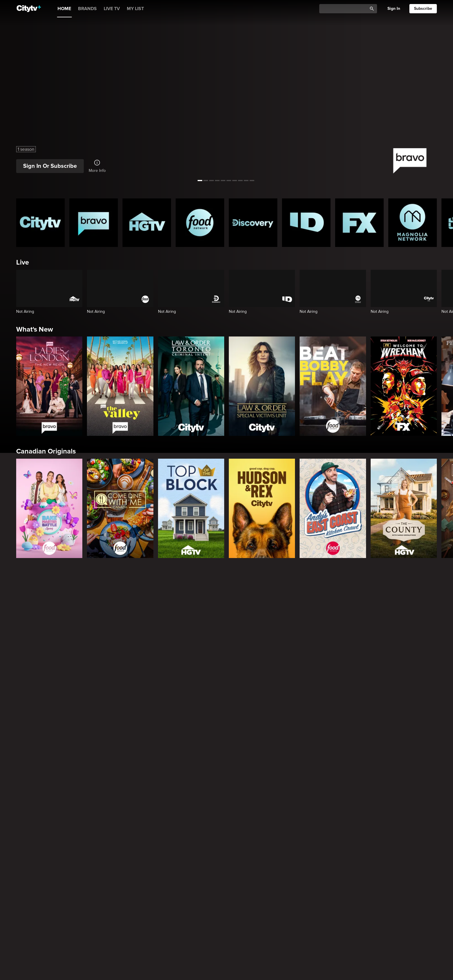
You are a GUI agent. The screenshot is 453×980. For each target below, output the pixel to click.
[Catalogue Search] (345, 9)
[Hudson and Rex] (262, 508)
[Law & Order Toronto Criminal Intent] (191, 386)
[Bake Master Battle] (49, 508)
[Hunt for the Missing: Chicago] (253, 819)
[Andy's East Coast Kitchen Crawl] (333, 508)
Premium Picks (39, 680)
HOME (64, 9)
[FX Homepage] (359, 223)
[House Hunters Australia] (200, 915)
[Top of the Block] (191, 508)
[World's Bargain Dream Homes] (40, 915)
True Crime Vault (42, 776)
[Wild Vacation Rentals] (413, 915)
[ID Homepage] (306, 223)
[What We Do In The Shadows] (200, 724)
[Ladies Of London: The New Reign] (49, 386)
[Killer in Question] (147, 819)
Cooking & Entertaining (53, 967)
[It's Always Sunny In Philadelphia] (94, 724)
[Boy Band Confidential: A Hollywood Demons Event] (40, 819)
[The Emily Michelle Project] (253, 915)
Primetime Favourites (49, 585)
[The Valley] (120, 386)
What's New (35, 329)
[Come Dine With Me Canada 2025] (120, 508)
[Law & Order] (94, 628)
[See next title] (442, 91)
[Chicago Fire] (413, 628)
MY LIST (135, 9)
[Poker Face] (253, 724)
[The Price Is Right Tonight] (253, 628)
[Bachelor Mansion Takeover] (306, 628)
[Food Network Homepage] (200, 223)
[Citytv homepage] (40, 223)
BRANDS (87, 9)
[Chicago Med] (359, 628)
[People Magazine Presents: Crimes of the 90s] (359, 819)
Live (23, 262)
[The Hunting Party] (40, 628)
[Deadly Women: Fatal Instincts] (413, 819)
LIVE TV (112, 9)
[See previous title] (11, 91)
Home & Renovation (47, 871)
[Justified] (306, 724)
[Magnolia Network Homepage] (413, 223)
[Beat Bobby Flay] (333, 386)
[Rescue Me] (413, 724)
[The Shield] (359, 724)
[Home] (29, 9)
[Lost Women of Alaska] (306, 819)
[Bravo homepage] (94, 223)
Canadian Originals (46, 451)
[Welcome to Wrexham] (404, 386)
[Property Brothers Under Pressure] (147, 915)
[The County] (404, 508)
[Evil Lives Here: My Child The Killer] (94, 819)
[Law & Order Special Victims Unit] (262, 386)
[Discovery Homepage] (253, 223)
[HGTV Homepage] (147, 223)
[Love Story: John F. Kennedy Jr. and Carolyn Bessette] (40, 724)
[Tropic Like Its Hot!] (94, 915)
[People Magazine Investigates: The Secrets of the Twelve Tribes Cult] (200, 819)
